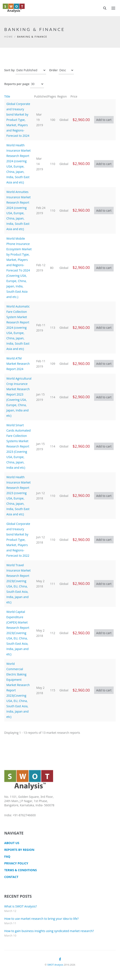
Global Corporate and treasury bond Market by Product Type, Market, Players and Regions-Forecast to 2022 (18, 540)
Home (9, 37)
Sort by (9, 70)
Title (7, 96)
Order (53, 70)
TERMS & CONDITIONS (20, 870)
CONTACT (11, 877)
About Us (12, 843)
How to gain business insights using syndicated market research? (49, 931)
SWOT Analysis (55, 965)
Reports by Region (19, 850)
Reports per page (17, 84)
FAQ (7, 856)
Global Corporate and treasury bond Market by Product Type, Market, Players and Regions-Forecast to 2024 (18, 120)
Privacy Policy (16, 863)
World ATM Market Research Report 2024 (18, 364)
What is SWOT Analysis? (20, 906)
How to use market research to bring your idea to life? (41, 919)
